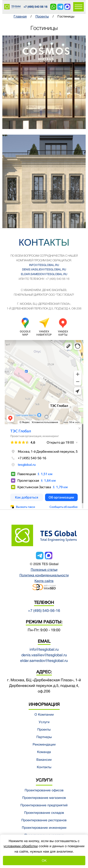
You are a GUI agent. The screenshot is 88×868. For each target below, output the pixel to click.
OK (44, 861)
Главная (20, 16)
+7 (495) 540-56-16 (44, 611)
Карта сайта (44, 581)
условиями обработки (21, 846)
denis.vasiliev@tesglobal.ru (44, 269)
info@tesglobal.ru (44, 265)
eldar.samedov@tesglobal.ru (44, 274)
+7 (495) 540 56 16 (35, 7)
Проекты (42, 16)
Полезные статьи (44, 570)
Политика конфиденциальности (44, 575)
